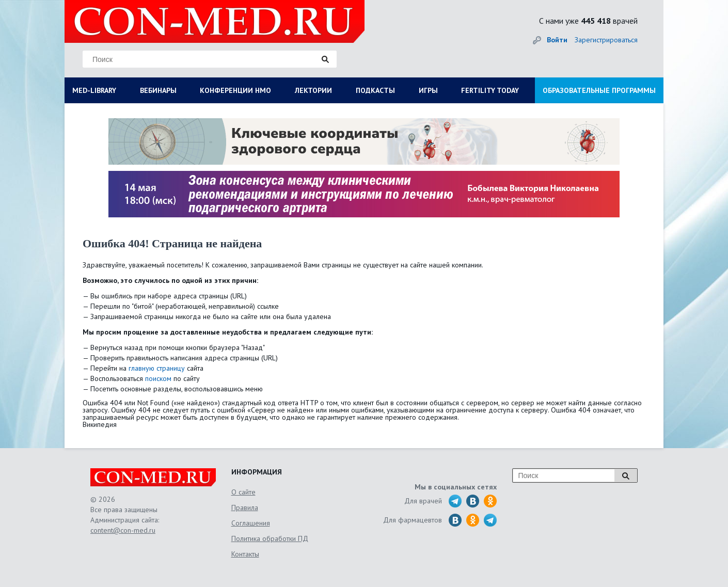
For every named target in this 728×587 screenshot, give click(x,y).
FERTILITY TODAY (490, 90)
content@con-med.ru (123, 530)
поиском (158, 378)
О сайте (243, 492)
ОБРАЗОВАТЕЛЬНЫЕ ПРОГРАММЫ (599, 90)
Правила (245, 507)
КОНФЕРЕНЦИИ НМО (235, 90)
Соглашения (251, 523)
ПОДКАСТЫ (375, 90)
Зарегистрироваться (606, 40)
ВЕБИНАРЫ (158, 90)
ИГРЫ (428, 90)
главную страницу (157, 368)
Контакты (245, 554)
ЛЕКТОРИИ (313, 90)
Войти (557, 40)
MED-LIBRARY (94, 90)
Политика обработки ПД (270, 538)
